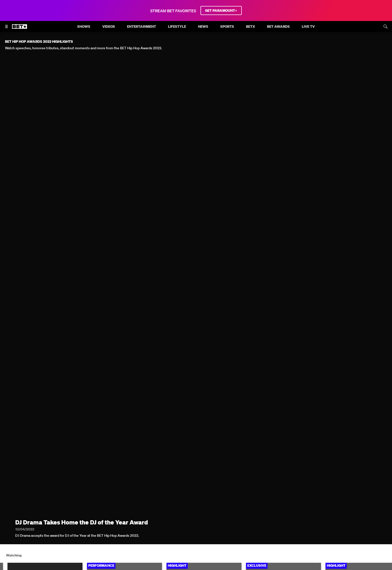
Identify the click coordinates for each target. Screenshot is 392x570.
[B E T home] (19, 29)
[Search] (385, 27)
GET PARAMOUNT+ (221, 11)
